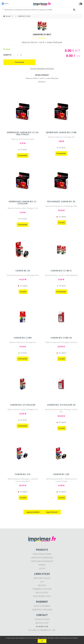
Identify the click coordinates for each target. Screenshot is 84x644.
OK (42, 641)
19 (61, 210)
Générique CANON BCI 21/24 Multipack (23, 133)
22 (23, 414)
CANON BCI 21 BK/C (42, 34)
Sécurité (42, 585)
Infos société (42, 593)
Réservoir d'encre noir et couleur (23, 139)
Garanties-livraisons (42, 610)
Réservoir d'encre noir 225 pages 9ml (61, 137)
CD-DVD (42, 569)
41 (61, 486)
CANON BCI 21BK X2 (61, 338)
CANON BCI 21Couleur (23, 405)
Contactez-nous (42, 619)
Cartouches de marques (42, 561)
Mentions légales (42, 578)
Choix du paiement (42, 606)
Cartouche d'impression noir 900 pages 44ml (61, 206)
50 (61, 347)
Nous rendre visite (42, 596)
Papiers (42, 565)
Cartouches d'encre (42, 554)
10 (23, 347)
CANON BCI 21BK (23, 338)
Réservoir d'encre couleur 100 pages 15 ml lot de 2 (61, 411)
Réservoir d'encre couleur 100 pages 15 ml (23, 208)
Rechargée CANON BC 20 (61, 202)
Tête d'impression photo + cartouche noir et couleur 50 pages (61, 480)
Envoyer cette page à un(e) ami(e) (42, 68)
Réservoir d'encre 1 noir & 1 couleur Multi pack (61, 275)
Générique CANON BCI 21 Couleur (23, 203)
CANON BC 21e (23, 474)
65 (23, 486)
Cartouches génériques (42, 558)
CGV (42, 582)
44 (23, 280)
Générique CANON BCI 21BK (61, 132)
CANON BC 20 (23, 271)
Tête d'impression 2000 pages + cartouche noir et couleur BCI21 (23, 480)
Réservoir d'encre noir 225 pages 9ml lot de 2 (61, 342)
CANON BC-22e (61, 474)
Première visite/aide (42, 589)
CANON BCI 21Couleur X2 (61, 405)
